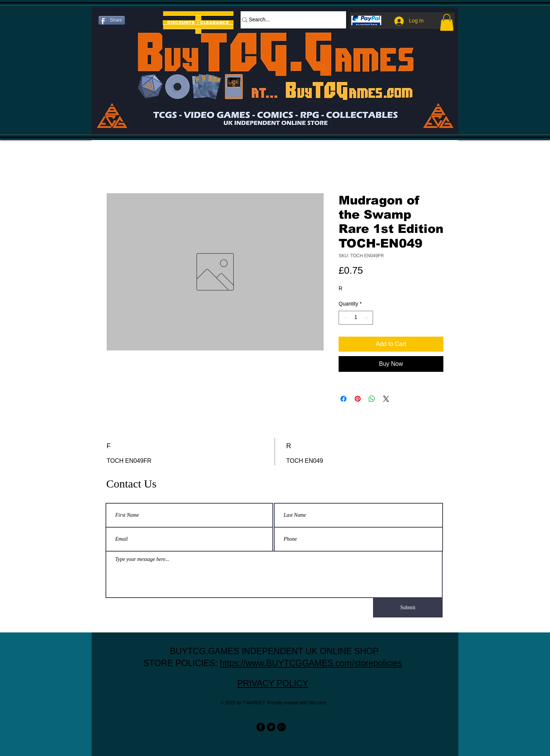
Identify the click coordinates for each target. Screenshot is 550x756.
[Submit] (408, 608)
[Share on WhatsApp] (372, 399)
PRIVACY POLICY (273, 683)
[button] (447, 22)
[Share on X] (386, 399)
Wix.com (318, 703)
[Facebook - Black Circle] (261, 727)
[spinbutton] (356, 318)
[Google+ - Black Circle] (282, 727)
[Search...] (290, 20)
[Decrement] (344, 318)
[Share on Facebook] (343, 399)
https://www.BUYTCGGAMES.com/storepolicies (311, 663)
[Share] (112, 20)
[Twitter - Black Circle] (271, 727)
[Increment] (367, 318)
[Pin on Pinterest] (358, 399)
